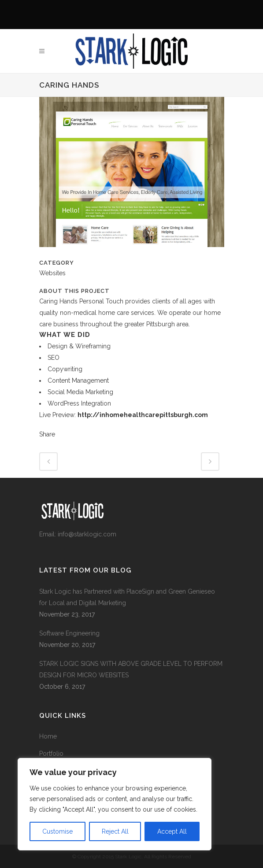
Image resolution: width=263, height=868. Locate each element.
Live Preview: (124, 415)
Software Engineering (69, 633)
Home (48, 736)
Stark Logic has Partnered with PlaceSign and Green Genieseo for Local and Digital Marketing (127, 597)
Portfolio (51, 753)
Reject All (115, 831)
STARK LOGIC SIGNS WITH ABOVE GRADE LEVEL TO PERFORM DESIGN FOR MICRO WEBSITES (131, 669)
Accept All (172, 831)
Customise (57, 831)
